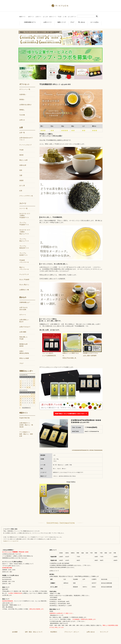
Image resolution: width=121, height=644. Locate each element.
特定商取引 (54, 629)
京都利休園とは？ (25, 300)
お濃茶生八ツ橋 (24, 287)
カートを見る (95, 21)
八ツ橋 (65, 17)
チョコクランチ (24, 272)
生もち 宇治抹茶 (24, 277)
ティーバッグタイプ (25, 142)
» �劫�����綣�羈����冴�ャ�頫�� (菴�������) (87, 447)
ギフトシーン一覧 (25, 87)
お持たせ (22, 117)
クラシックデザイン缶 (26, 193)
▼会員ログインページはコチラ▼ (11, 538)
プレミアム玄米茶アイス (23, 251)
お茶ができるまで (25, 324)
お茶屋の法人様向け (25, 102)
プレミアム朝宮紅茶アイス (24, 244)
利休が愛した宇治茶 (23, 335)
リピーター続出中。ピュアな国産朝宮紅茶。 (52, 350)
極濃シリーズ (59, 21)
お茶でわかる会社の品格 (23, 306)
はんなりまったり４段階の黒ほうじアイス (25, 229)
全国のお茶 (23, 162)
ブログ (71, 21)
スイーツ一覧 (23, 206)
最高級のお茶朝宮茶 (23, 342)
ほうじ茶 (45, 17)
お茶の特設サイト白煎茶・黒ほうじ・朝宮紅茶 (26, 422)
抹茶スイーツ (53, 17)
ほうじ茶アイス (72, 17)
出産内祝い (23, 92)
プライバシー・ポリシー (72, 629)
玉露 (21, 173)
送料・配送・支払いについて (34, 629)
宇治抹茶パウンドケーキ (24, 258)
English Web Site (25, 415)
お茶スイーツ (45, 21)
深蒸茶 (21, 178)
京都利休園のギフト (28, 21)
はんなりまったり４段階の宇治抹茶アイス (25, 213)
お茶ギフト (38, 17)
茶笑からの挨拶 (24, 355)
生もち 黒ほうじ (24, 282)
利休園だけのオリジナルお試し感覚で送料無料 (92, 350)
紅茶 (21, 188)
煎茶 (21, 167)
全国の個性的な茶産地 (24, 349)
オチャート (23, 312)
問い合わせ (82, 21)
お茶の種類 (23, 329)
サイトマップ (104, 629)
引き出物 (22, 112)
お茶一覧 (22, 130)
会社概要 (15, 629)
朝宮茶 (21, 152)
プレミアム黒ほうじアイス (24, 237)
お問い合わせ (91, 629)
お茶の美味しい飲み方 (24, 318)
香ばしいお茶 (23, 157)
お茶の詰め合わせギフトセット (26, 136)
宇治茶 (60, 17)
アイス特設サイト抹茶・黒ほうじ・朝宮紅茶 (26, 431)
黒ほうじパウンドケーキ (24, 266)
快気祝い (22, 97)
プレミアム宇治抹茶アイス (24, 221)
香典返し (22, 107)
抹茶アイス (31, 17)
